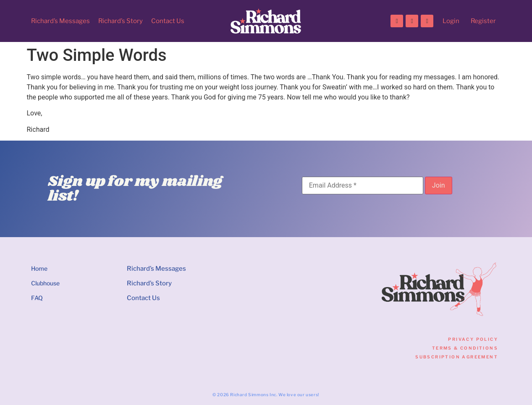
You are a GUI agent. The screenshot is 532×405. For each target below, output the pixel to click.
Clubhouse (45, 283)
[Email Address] (363, 186)
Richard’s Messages (60, 21)
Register (483, 21)
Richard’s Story (121, 21)
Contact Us (168, 21)
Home (39, 268)
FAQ (37, 298)
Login (451, 21)
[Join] (439, 186)
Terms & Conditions (465, 348)
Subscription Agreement (457, 357)
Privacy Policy (473, 339)
